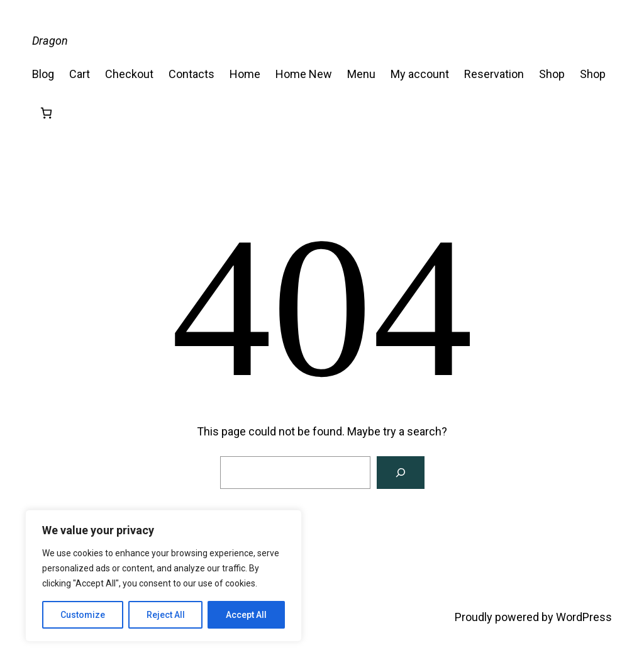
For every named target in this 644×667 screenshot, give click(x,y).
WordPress (584, 617)
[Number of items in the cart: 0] (46, 113)
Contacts (192, 74)
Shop (552, 74)
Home (245, 74)
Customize (83, 615)
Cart (80, 74)
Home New (304, 74)
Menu (361, 74)
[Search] (401, 473)
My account (420, 74)
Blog (43, 74)
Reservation (494, 74)
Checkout (129, 74)
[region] (164, 576)
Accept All (246, 615)
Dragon (50, 41)
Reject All (166, 615)
